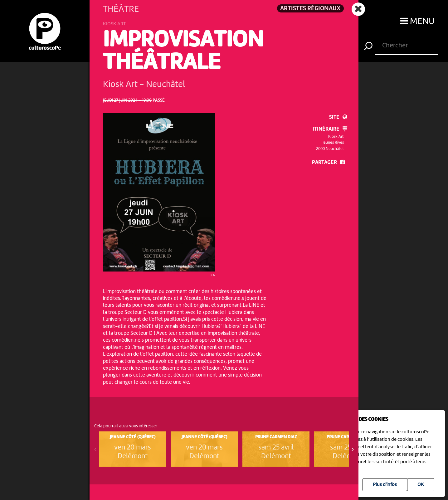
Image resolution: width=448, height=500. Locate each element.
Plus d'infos (385, 485)
